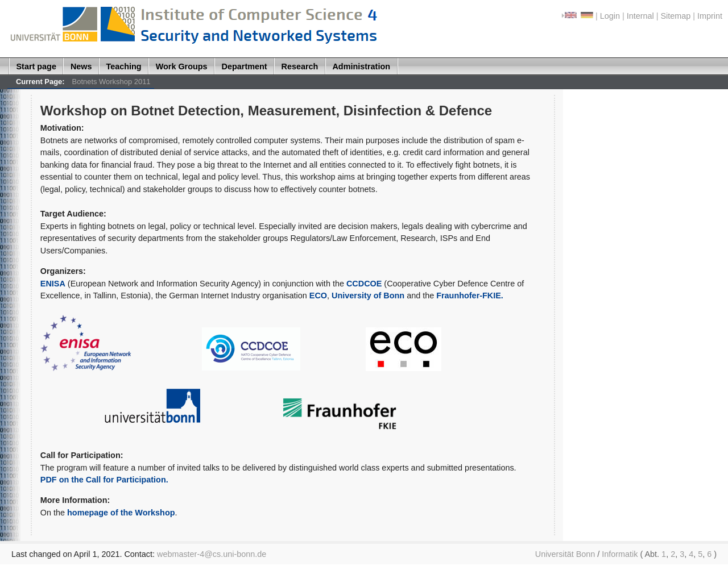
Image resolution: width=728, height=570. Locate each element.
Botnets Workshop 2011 (111, 82)
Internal (640, 16)
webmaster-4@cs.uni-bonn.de (212, 554)
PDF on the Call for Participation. (104, 480)
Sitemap (675, 16)
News (81, 66)
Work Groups (182, 66)
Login (610, 16)
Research (300, 66)
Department (245, 66)
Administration (361, 66)
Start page (36, 66)
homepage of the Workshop (121, 513)
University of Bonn (368, 296)
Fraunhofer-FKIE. (470, 296)
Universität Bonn (565, 554)
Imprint (710, 16)
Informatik (620, 554)
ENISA (53, 284)
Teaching (124, 66)
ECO (318, 296)
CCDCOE (365, 284)
